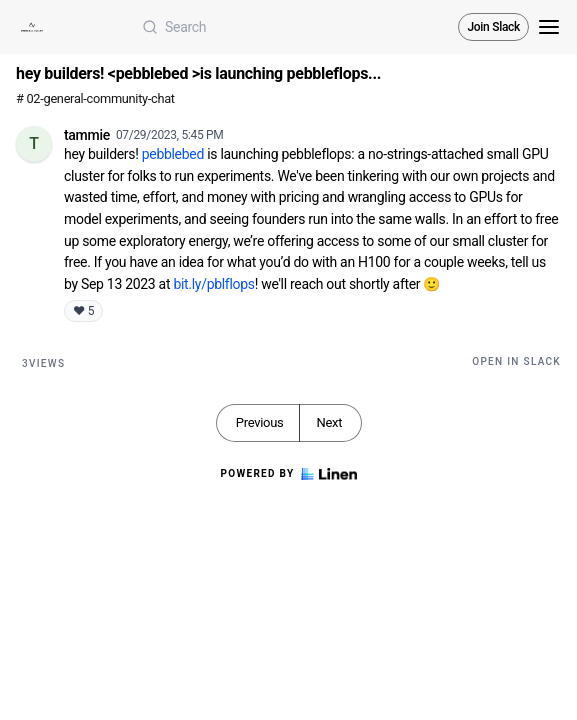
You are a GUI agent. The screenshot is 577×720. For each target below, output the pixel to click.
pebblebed (175, 154)
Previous (260, 422)
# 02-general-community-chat (95, 98)
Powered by (288, 474)
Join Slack (493, 27)
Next (329, 422)
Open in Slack (516, 361)
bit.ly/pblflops (213, 284)
